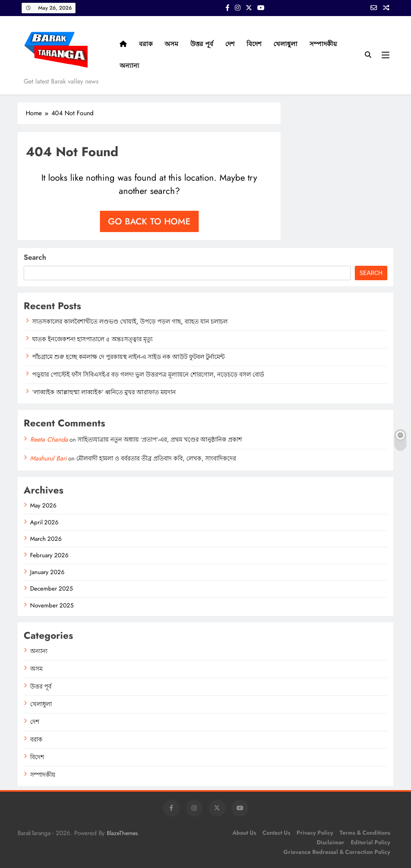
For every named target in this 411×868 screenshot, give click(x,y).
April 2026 (44, 522)
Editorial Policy (370, 842)
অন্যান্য (129, 66)
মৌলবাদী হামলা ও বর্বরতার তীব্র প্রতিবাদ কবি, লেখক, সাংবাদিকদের (156, 458)
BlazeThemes (122, 833)
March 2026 (46, 539)
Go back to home (149, 221)
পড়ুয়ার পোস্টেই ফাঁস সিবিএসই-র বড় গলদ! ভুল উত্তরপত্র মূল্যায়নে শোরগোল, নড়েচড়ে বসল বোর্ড (148, 375)
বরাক (146, 44)
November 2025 (52, 605)
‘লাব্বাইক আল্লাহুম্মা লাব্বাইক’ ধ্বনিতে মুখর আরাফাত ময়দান (104, 392)
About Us (244, 833)
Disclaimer (331, 842)
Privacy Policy (315, 833)
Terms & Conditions (365, 833)
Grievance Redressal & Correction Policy (337, 852)
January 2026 (47, 572)
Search (35, 257)
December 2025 (51, 589)
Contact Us (276, 833)
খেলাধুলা (285, 44)
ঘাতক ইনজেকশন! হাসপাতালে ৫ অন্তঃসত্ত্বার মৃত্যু (92, 339)
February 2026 (49, 555)
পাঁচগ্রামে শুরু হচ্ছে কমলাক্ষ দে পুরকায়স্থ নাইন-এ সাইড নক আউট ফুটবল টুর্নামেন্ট (128, 357)
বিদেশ (254, 44)
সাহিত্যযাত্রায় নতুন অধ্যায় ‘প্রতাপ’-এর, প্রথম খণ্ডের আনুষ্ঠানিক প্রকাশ (160, 440)
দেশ (230, 44)
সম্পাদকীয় (323, 44)
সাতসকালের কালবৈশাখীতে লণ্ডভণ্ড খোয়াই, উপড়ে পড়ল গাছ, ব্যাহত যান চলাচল (130, 322)
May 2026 (43, 505)
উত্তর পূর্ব (202, 44)
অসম (171, 44)
